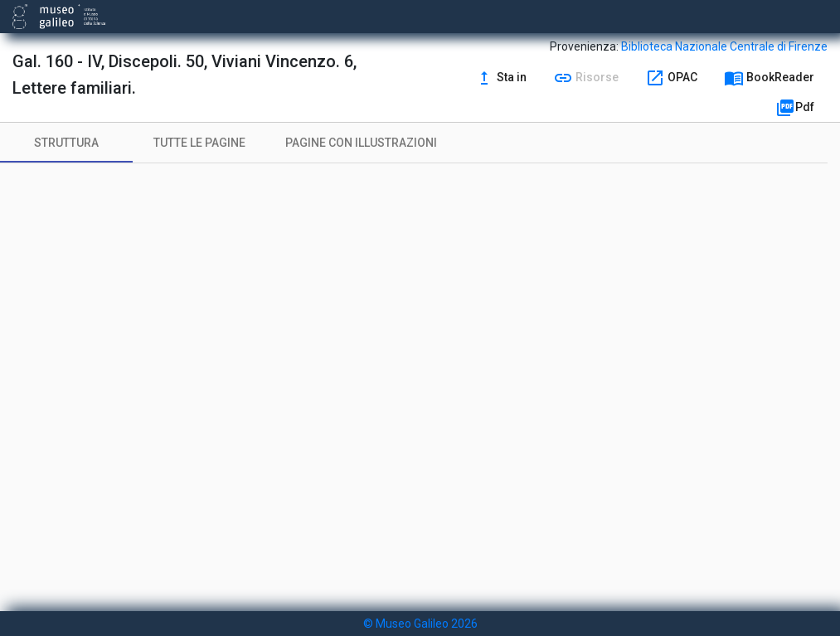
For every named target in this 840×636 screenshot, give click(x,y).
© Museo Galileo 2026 (420, 624)
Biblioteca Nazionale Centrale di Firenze (724, 46)
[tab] (66, 143)
